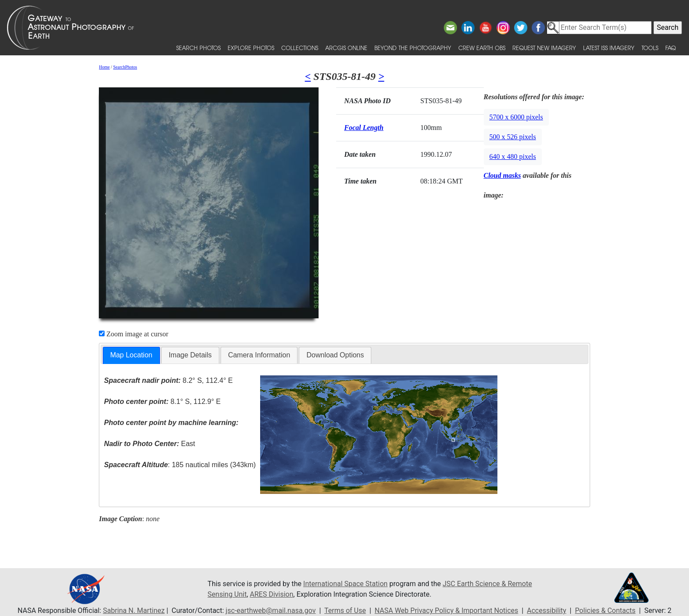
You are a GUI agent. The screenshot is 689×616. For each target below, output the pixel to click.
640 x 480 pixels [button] (513, 157)
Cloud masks (502, 175)
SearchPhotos (125, 67)
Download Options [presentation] (335, 355)
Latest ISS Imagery (609, 48)
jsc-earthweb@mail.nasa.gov (271, 611)
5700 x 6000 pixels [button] (516, 117)
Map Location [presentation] (131, 355)
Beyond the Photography (413, 48)
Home (104, 67)
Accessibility (547, 611)
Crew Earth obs (482, 48)
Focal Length (364, 128)
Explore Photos (251, 48)
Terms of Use (345, 611)
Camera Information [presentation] (259, 355)
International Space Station (345, 584)
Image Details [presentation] (190, 355)
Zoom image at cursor (134, 334)
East (150, 444)
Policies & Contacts (605, 611)
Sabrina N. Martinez (134, 611)
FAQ (671, 48)
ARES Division (272, 594)
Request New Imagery (544, 48)
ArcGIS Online (346, 48)
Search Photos (198, 48)
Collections (300, 48)
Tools (650, 48)
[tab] (131, 355)
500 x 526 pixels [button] (513, 137)
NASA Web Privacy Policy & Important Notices (447, 611)
